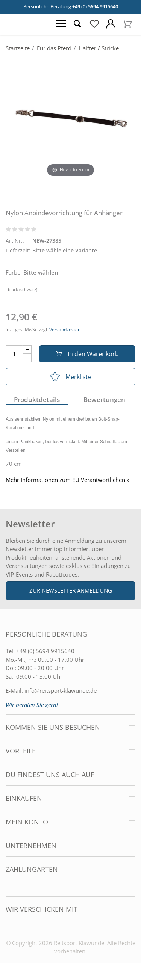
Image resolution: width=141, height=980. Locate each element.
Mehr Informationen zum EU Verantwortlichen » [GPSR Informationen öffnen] (67, 480)
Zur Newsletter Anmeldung (71, 590)
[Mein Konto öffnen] (111, 24)
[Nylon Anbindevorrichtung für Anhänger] (70, 118)
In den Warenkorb (87, 354)
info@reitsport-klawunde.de (61, 690)
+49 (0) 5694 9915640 (95, 6)
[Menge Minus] (27, 358)
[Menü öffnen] (61, 24)
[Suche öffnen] (77, 24)
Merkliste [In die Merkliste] (71, 377)
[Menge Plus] (27, 350)
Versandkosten (65, 330)
